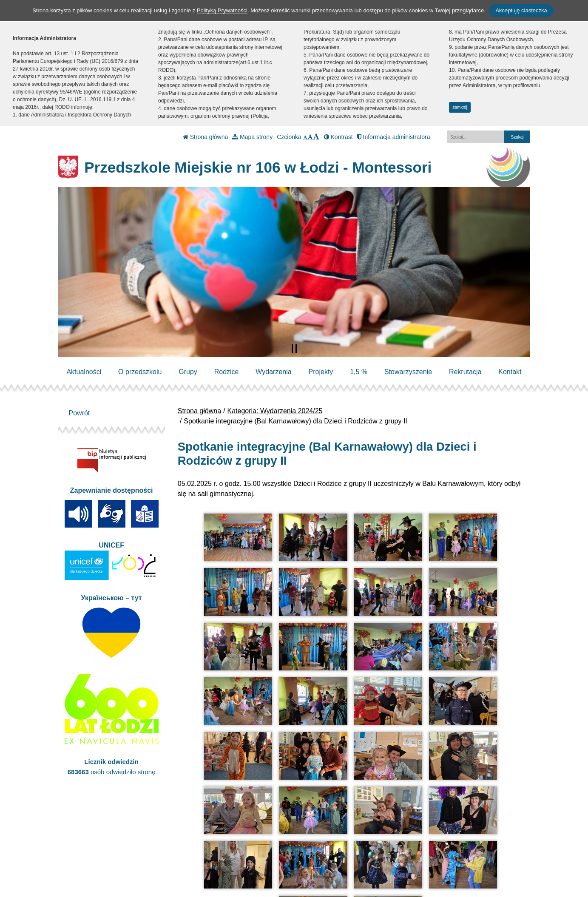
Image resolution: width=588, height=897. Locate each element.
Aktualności (84, 372)
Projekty (321, 372)
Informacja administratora (394, 137)
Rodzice (227, 372)
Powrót (80, 413)
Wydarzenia (273, 372)
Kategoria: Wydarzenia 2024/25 (275, 411)
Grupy (188, 372)
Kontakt (510, 372)
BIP (286, 847)
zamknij (460, 107)
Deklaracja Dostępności (316, 868)
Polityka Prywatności (312, 857)
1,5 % (359, 372)
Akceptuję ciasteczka (521, 10)
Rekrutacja (465, 372)
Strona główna (205, 137)
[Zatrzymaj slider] (294, 349)
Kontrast (338, 137)
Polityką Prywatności (222, 10)
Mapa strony (252, 137)
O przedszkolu (140, 372)
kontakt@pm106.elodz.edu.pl (212, 857)
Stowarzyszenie (408, 372)
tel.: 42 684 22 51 (194, 847)
